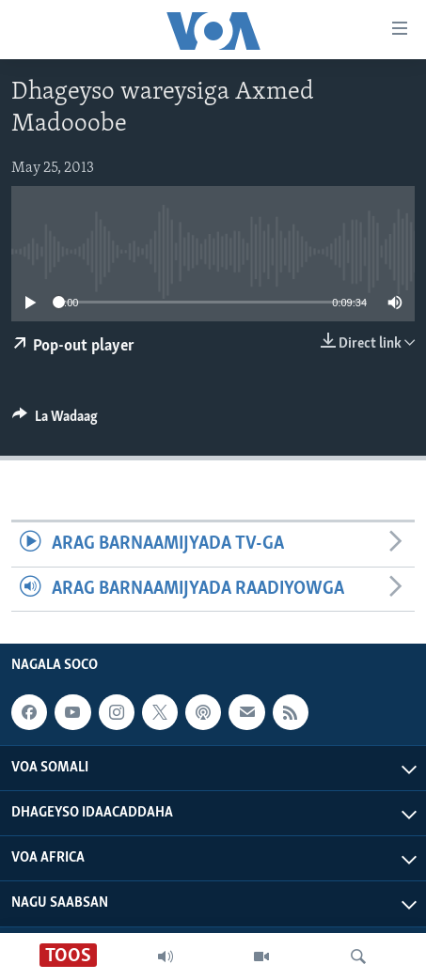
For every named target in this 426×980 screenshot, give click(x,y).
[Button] (55, 421)
